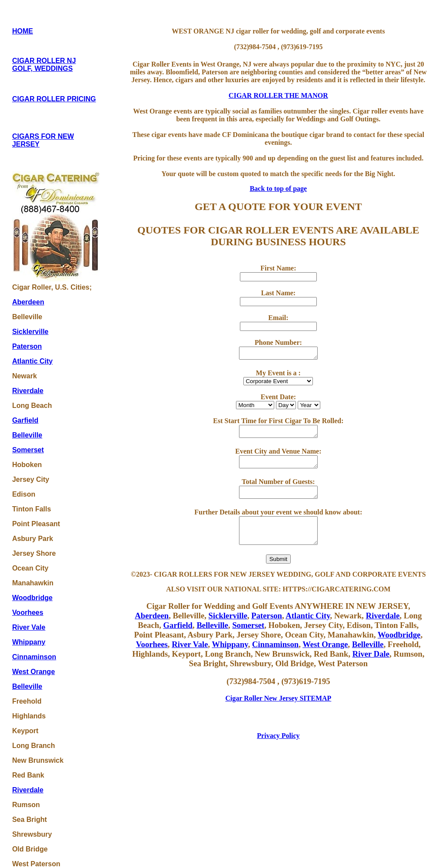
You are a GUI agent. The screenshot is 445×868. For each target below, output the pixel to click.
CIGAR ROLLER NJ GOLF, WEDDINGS (44, 65)
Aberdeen (28, 302)
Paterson (27, 346)
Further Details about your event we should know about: (278, 512)
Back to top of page (279, 189)
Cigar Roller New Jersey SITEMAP (279, 698)
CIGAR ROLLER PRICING (54, 99)
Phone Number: (278, 342)
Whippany (29, 642)
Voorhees (28, 613)
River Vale (29, 627)
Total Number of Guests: (278, 482)
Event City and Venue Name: (278, 451)
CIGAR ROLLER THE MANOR (278, 95)
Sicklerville (30, 332)
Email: (278, 318)
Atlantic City (32, 361)
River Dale (371, 654)
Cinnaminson (34, 657)
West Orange (33, 672)
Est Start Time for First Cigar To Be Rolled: (278, 421)
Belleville (27, 435)
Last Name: (279, 293)
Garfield (25, 420)
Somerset (28, 450)
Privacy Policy (278, 736)
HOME (23, 31)
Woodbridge (32, 598)
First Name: (278, 268)
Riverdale (28, 391)
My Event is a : (278, 373)
